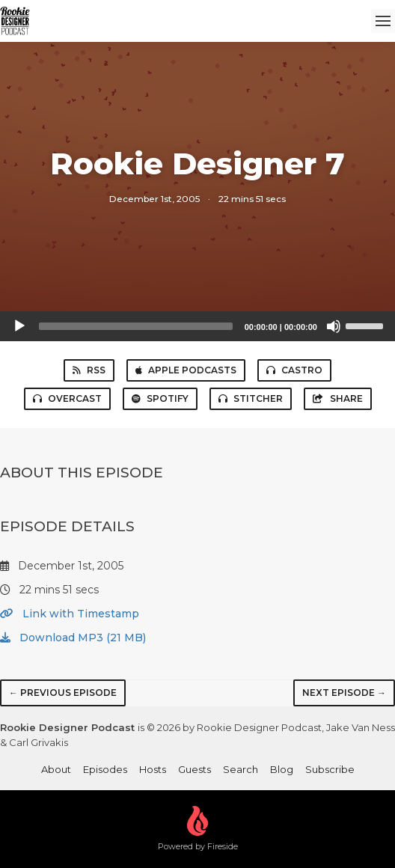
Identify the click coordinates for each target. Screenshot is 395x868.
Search (241, 769)
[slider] (136, 326)
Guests (195, 769)
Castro (294, 370)
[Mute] (334, 326)
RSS (89, 370)
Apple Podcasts (186, 370)
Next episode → (344, 693)
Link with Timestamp (70, 614)
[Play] (19, 326)
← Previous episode (63, 693)
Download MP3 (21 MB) (73, 638)
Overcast (67, 398)
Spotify (160, 398)
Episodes (105, 769)
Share (338, 398)
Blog (282, 769)
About (56, 769)
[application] (197, 326)
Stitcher (251, 398)
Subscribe (330, 769)
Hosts (153, 769)
